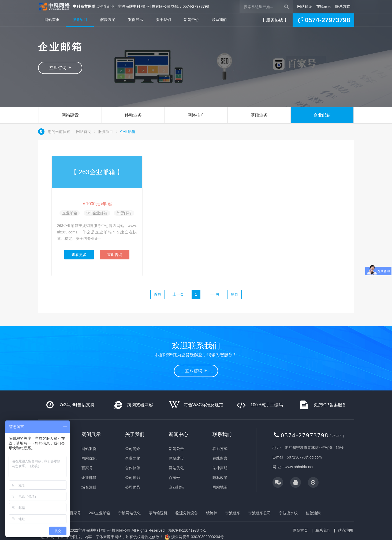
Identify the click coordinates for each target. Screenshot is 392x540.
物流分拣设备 (187, 513)
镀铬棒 (212, 513)
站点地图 (345, 530)
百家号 (87, 468)
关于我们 (163, 20)
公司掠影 (133, 478)
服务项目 (80, 20)
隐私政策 (220, 478)
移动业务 (133, 115)
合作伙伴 (133, 468)
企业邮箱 (322, 115)
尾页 (234, 294)
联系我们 (219, 20)
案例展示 (136, 20)
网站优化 (89, 458)
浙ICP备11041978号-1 (187, 530)
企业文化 (133, 458)
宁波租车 (233, 513)
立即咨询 (60, 68)
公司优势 (133, 487)
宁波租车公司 (260, 513)
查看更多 (79, 255)
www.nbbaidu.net (299, 467)
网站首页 (52, 20)
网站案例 (89, 449)
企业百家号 (72, 513)
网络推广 (196, 115)
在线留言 (324, 6)
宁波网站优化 (129, 513)
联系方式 (343, 6)
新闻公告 (176, 449)
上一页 (178, 294)
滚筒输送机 (158, 513)
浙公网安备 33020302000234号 (198, 537)
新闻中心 (191, 20)
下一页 (214, 294)
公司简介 (133, 449)
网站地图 (220, 487)
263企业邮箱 (97, 213)
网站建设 (305, 6)
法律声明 (220, 468)
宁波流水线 (288, 513)
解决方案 (108, 20)
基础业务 (259, 115)
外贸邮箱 (124, 213)
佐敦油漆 (313, 513)
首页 (158, 294)
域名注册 (89, 487)
